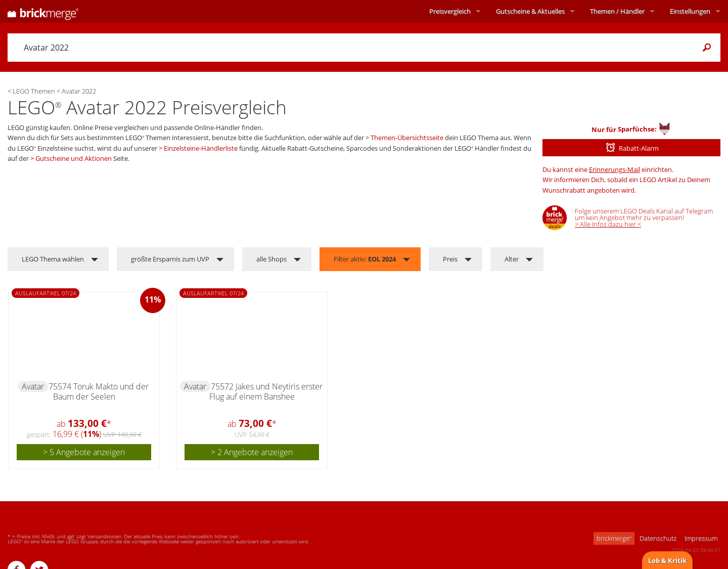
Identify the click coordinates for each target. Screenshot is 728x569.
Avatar (33, 386)
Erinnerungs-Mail (615, 169)
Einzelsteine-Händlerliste (201, 148)
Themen (617, 11)
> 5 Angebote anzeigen (84, 452)
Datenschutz (658, 538)
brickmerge (614, 538)
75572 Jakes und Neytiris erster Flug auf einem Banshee (266, 391)
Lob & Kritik (667, 560)
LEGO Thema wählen (53, 259)
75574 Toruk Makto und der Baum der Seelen (99, 391)
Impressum (701, 538)
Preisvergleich (450, 11)
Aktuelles (530, 11)
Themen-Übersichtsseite (407, 138)
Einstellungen (690, 11)
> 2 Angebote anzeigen (252, 452)
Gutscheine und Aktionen (74, 158)
